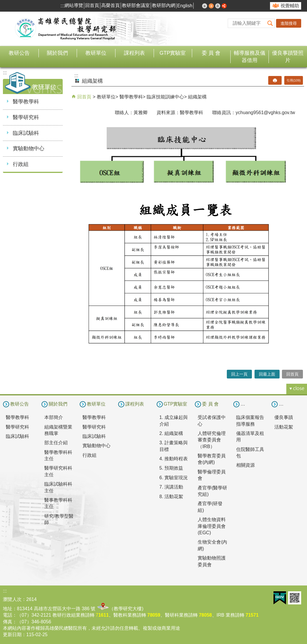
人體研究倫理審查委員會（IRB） (212, 440)
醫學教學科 (26, 102)
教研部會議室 (136, 5)
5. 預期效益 (171, 468)
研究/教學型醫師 (59, 519)
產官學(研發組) (210, 507)
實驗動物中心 (29, 148)
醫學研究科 (26, 117)
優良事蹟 (284, 417)
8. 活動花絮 (171, 497)
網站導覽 (74, 5)
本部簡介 (54, 417)
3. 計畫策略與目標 (174, 446)
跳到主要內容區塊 (3, 3)
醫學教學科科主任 (58, 455)
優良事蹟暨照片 (288, 57)
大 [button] (218, 6)
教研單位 (96, 53)
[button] (270, 23)
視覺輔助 (290, 6)
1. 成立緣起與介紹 (174, 421)
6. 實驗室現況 (174, 478)
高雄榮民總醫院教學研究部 (66, 29)
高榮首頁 (110, 5)
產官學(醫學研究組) (212, 491)
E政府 (280, 598)
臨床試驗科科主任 (58, 487)
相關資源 (245, 465)
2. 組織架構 (171, 433)
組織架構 (197, 97)
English (185, 6)
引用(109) (294, 80)
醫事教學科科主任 (58, 503)
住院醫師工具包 (250, 453)
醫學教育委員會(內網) (212, 459)
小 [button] (205, 6)
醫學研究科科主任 (58, 471)
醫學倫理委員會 (212, 475)
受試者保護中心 (212, 421)
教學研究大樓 (128, 609)
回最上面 (267, 374)
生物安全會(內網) (212, 545)
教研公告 (19, 53)
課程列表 (134, 53)
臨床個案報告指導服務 (250, 421)
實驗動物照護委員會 (212, 561)
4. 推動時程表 (174, 459)
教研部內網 (164, 5)
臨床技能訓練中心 (165, 97)
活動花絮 (284, 427)
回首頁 (92, 5)
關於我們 (57, 53)
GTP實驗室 (173, 53)
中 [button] (211, 6)
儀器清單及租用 (250, 437)
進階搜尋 (289, 23)
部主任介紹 (56, 443)
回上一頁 (239, 374)
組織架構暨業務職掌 (58, 430)
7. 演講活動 (171, 487)
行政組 (21, 164)
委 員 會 (211, 53)
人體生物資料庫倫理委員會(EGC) (212, 526)
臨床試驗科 (26, 133)
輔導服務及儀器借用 (250, 57)
